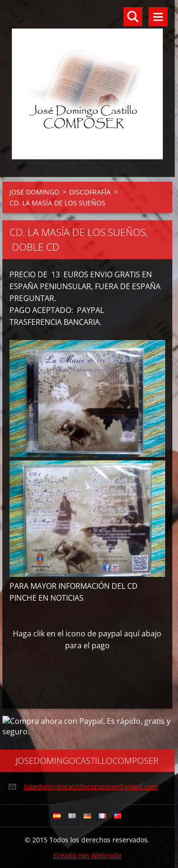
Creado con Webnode (87, 855)
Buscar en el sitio (133, 17)
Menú (158, 17)
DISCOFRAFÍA (90, 192)
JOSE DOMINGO (34, 192)
